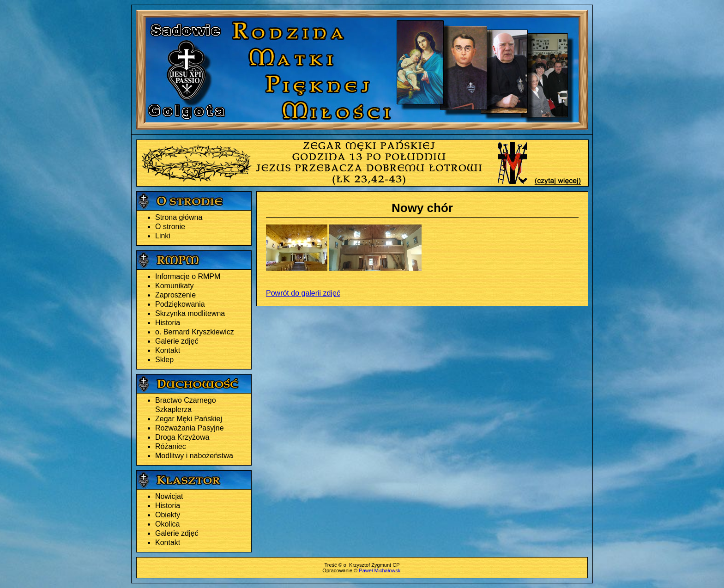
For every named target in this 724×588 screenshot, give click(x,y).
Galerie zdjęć (177, 341)
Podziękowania (180, 304)
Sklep (164, 360)
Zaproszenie (175, 295)
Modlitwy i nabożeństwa (194, 456)
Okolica (167, 524)
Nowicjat (169, 496)
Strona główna (179, 217)
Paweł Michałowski (380, 570)
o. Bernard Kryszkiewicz (195, 332)
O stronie (170, 227)
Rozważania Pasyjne (190, 428)
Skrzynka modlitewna (190, 313)
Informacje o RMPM (188, 276)
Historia (168, 323)
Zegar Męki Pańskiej (189, 419)
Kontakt (168, 350)
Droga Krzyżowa (182, 437)
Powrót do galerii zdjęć (303, 293)
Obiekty (168, 515)
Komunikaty (175, 286)
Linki (163, 236)
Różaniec (171, 446)
